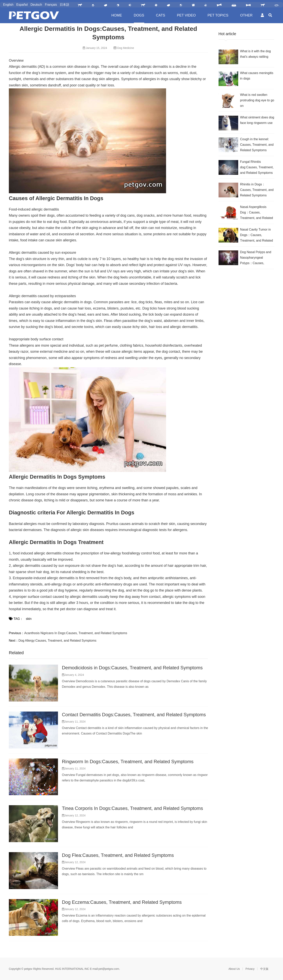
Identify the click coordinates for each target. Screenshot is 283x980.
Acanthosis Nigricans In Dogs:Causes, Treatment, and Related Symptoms (76, 633)
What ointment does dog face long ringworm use (257, 120)
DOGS (139, 15)
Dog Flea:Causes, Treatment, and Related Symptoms (118, 855)
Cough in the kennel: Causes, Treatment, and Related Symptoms (257, 145)
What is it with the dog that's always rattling (256, 54)
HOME (117, 15)
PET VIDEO (186, 15)
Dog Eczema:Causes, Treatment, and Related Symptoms (122, 902)
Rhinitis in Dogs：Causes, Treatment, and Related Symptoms (257, 190)
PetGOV (34, 15)
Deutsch (36, 5)
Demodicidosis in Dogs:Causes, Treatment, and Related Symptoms (132, 668)
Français (51, 5)
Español (22, 5)
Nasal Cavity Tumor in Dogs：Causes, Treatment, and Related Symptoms (257, 236)
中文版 (264, 969)
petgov (28, 969)
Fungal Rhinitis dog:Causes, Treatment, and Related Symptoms (257, 167)
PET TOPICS (218, 15)
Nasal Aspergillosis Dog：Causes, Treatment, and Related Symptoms (257, 213)
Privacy (250, 969)
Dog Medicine (126, 48)
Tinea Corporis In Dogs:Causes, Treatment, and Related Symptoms (132, 808)
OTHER (246, 15)
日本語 (64, 5)
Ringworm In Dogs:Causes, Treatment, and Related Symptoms (128, 762)
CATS (161, 15)
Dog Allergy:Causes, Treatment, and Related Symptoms (57, 641)
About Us (234, 969)
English (8, 5)
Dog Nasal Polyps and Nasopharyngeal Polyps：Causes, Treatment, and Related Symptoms (257, 258)
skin (29, 619)
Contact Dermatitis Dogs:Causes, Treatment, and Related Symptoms (134, 715)
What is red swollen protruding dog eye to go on (257, 100)
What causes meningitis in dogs (257, 76)
